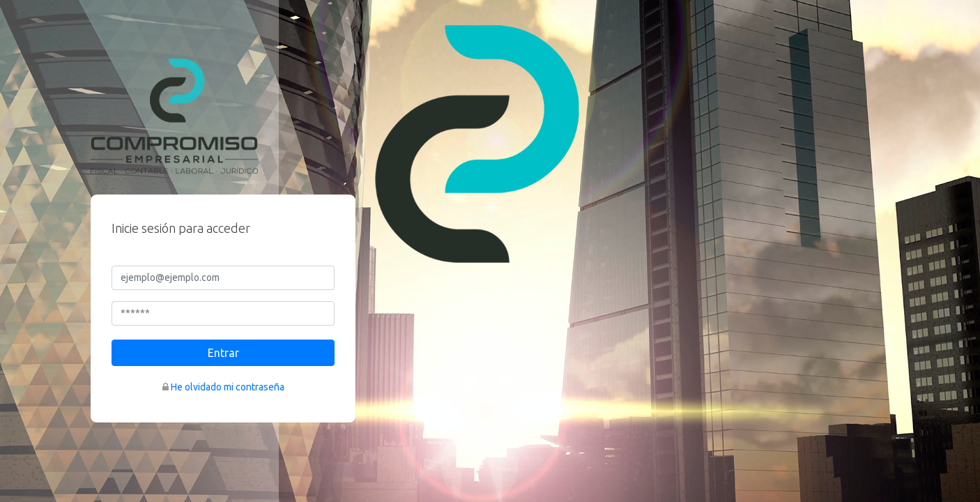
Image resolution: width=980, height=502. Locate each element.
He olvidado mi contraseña (228, 387)
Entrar (223, 353)
